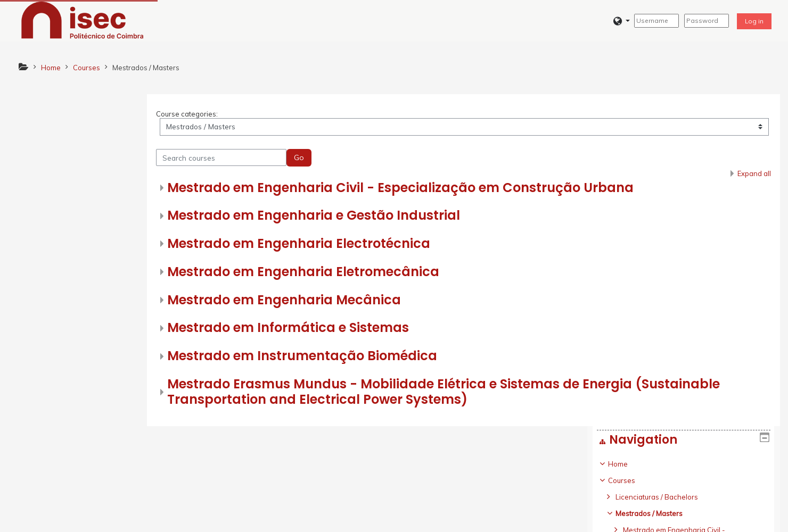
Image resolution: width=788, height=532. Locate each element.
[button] (622, 21)
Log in (754, 21)
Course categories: (241, 117)
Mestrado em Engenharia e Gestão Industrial (368, 218)
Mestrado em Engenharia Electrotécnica (353, 246)
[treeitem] (104, 287)
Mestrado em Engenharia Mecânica (338, 302)
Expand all (754, 176)
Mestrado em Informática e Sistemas (342, 331)
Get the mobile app (562, 521)
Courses (44, 149)
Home (41, 132)
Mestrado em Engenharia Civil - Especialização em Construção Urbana (455, 190)
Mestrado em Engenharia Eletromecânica (358, 274)
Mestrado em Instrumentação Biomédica (356, 358)
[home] (83, 20)
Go (353, 160)
